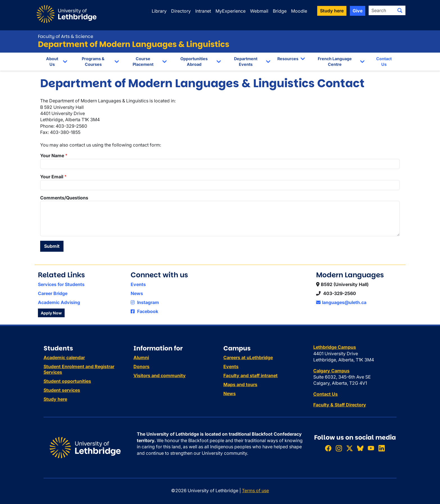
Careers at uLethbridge (248, 357)
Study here (55, 399)
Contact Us (384, 61)
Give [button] (358, 11)
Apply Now (51, 313)
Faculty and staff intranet (250, 375)
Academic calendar (64, 357)
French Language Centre (335, 61)
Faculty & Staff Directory (340, 405)
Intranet (203, 11)
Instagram (145, 302)
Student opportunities (67, 381)
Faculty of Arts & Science (66, 36)
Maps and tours (240, 384)
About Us (52, 61)
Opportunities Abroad (194, 61)
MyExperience (231, 11)
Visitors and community (160, 375)
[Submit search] (400, 10)
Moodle (299, 11)
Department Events (246, 61)
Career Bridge (53, 293)
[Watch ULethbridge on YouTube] (371, 448)
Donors (141, 366)
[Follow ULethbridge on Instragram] (339, 448)
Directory (181, 11)
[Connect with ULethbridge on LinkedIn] (382, 448)
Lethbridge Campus (335, 347)
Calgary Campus (331, 371)
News (137, 293)
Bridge (280, 11)
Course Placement (143, 61)
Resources (288, 59)
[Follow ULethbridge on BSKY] (360, 448)
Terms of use (255, 490)
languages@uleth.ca (341, 302)
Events (138, 284)
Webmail (259, 11)
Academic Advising (59, 302)
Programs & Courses (93, 61)
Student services (62, 390)
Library (159, 11)
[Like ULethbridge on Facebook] (328, 448)
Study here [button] (332, 11)
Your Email (52, 177)
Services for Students (61, 284)
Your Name (52, 156)
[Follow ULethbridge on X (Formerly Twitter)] (350, 448)
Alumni (141, 357)
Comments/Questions (64, 198)
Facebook (144, 311)
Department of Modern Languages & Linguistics (134, 44)
